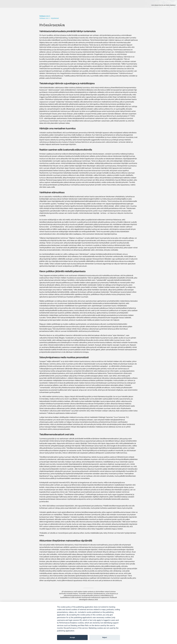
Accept (72, 637)
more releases (163, 5)
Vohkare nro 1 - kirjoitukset (49, 18)
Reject (105, 637)
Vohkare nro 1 (45, 16)
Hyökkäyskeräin (52, 25)
